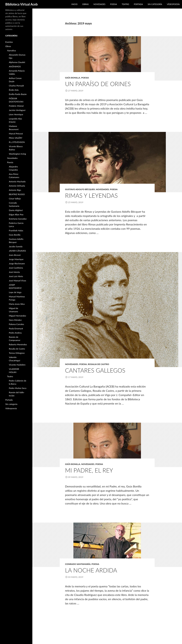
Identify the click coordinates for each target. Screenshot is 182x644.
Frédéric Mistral (16, 106)
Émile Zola (14, 90)
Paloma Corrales (16, 324)
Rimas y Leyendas (91, 195)
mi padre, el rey (89, 470)
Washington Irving (17, 154)
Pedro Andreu (15, 333)
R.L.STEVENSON (17, 142)
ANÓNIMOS (15, 66)
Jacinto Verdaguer (17, 110)
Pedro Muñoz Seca (18, 388)
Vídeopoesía (173, 4)
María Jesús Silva (17, 304)
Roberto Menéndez (18, 344)
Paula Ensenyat (16, 328)
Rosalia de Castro (98, 364)
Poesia (114, 4)
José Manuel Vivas (18, 281)
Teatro (125, 4)
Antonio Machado (17, 182)
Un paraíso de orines (98, 84)
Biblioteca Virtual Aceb (22, 4)
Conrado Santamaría (78, 564)
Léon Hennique (16, 114)
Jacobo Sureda (16, 246)
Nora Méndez (15, 320)
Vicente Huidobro (17, 365)
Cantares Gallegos (95, 370)
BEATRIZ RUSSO (17, 194)
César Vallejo (15, 199)
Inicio (74, 4)
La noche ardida (91, 570)
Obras (85, 4)
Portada (138, 4)
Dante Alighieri (16, 210)
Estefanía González (18, 219)
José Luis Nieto (16, 276)
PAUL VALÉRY (16, 138)
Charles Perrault (16, 86)
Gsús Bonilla (73, 78)
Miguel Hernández (18, 316)
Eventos (9, 42)
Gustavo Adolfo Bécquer (80, 189)
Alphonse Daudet (17, 62)
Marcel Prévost (16, 134)
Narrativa (11, 51)
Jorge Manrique (16, 259)
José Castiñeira (16, 268)
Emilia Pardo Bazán (18, 94)
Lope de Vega (15, 292)
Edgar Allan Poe (16, 215)
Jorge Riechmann (17, 264)
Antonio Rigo (15, 190)
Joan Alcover (15, 255)
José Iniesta (14, 272)
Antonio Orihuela (17, 186)
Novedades (99, 4)
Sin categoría (155, 4)
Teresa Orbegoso (17, 353)
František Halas (16, 230)
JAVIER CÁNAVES (17, 251)
